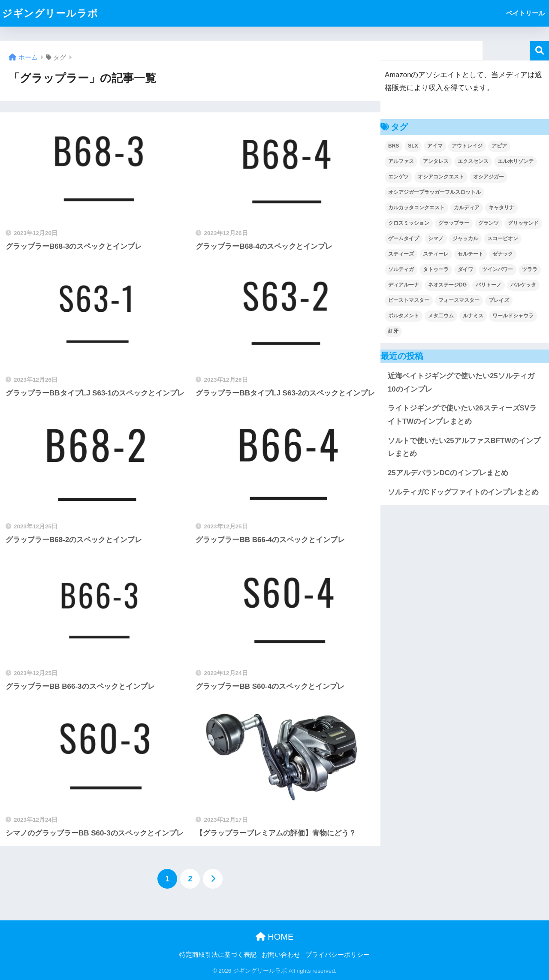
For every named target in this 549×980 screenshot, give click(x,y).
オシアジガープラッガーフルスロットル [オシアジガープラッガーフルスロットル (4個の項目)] (434, 192)
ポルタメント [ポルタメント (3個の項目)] (404, 316)
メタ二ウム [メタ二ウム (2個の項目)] (441, 316)
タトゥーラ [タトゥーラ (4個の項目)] (436, 269)
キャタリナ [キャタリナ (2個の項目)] (501, 208)
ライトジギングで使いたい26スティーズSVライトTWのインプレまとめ (462, 415)
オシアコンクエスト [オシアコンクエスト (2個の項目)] (441, 177)
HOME (275, 937)
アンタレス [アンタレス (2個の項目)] (436, 161)
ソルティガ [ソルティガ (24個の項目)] (401, 269)
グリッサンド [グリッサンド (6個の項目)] (523, 223)
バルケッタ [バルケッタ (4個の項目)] (523, 285)
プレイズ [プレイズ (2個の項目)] (499, 300)
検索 (539, 51)
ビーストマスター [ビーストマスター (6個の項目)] (409, 300)
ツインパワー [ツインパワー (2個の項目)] (498, 269)
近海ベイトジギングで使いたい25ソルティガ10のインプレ (461, 383)
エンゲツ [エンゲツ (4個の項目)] (398, 177)
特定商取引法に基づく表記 (218, 955)
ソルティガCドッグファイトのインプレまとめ (463, 492)
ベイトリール (525, 13)
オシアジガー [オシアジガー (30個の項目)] (489, 177)
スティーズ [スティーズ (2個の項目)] (401, 254)
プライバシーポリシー (338, 955)
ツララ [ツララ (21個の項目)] (530, 269)
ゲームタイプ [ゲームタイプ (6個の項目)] (404, 238)
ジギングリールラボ (50, 13)
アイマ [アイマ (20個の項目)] (435, 146)
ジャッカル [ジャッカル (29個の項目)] (465, 238)
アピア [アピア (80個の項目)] (499, 146)
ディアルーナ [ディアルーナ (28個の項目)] (404, 285)
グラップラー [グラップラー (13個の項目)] (454, 223)
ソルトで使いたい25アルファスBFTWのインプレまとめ (464, 447)
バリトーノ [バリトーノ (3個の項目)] (489, 285)
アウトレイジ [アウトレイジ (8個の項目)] (467, 146)
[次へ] (213, 879)
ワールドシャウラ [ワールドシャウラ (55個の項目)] (513, 316)
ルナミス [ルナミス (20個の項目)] (473, 316)
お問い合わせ (281, 955)
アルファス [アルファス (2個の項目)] (401, 161)
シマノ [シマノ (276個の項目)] (436, 238)
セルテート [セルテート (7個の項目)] (471, 254)
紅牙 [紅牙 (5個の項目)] (393, 331)
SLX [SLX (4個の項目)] (413, 146)
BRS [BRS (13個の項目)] (394, 146)
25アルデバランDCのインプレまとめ (448, 473)
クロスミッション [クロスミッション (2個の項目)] (409, 223)
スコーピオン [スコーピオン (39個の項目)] (503, 238)
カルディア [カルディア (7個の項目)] (467, 208)
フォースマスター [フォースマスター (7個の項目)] (459, 300)
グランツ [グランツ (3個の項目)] (489, 223)
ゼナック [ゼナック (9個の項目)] (503, 254)
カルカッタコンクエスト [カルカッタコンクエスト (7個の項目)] (416, 208)
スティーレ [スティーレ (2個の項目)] (436, 254)
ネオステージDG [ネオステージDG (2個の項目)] (447, 285)
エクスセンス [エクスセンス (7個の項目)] (473, 161)
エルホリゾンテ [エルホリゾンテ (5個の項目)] (516, 161)
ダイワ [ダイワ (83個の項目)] (465, 269)
